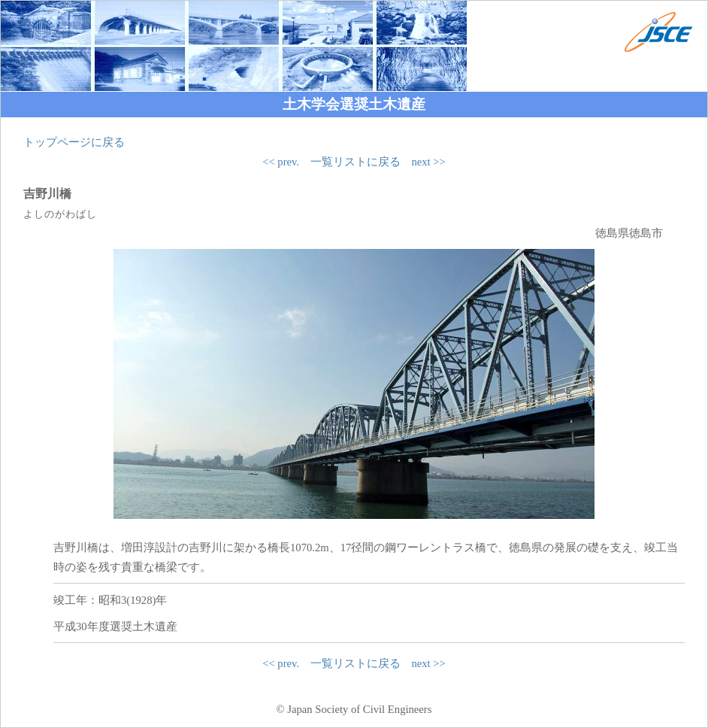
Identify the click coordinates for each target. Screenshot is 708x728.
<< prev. (281, 162)
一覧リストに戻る (356, 162)
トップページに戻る (74, 142)
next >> (428, 162)
